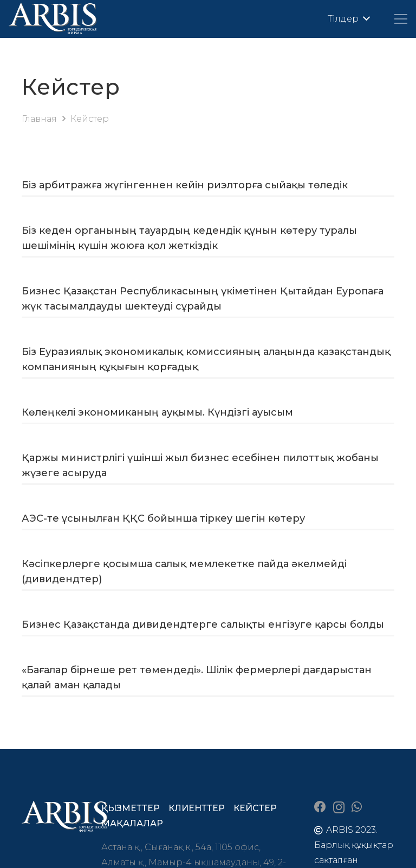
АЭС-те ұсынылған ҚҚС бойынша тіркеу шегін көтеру (163, 518)
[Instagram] (339, 807)
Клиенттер (197, 808)
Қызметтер (131, 808)
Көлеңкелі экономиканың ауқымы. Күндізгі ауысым (157, 412)
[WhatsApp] (357, 807)
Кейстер (255, 808)
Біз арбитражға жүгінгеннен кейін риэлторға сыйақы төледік (185, 185)
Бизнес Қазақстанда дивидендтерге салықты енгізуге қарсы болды (203, 624)
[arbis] (53, 19)
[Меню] (401, 19)
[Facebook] (320, 807)
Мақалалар (132, 823)
